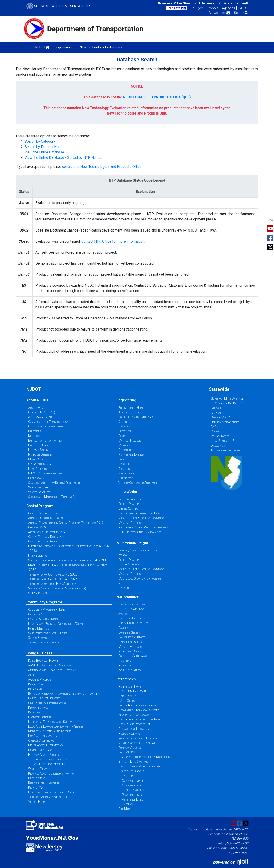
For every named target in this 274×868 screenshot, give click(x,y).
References (126, 679)
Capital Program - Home (43, 513)
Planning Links (132, 795)
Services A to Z (220, 417)
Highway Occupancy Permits (50, 759)
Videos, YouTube (38, 487)
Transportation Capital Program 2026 (53, 579)
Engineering (126, 400)
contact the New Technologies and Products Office (102, 167)
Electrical (125, 431)
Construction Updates (132, 637)
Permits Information (41, 750)
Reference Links (132, 799)
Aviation (123, 555)
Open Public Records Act (134, 724)
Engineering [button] (63, 47)
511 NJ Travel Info (131, 609)
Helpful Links (127, 776)
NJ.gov (198, 8)
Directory (34, 436)
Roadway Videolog (130, 748)
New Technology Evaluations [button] (101, 47)
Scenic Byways (37, 638)
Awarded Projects (40, 679)
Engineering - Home (131, 408)
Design (123, 422)
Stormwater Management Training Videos (55, 497)
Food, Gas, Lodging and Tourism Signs (52, 792)
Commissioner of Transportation (48, 422)
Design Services (38, 708)
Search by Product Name (44, 147)
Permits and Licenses (131, 454)
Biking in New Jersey (132, 618)
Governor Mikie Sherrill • (177, 3)
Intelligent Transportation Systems (51, 722)
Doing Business (39, 653)
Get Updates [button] (219, 13)
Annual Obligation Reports (45, 518)
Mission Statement (40, 459)
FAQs (243, 8)
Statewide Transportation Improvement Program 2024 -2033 (67, 560)
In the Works (127, 492)
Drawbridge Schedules (133, 642)
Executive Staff (38, 445)
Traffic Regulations (131, 771)
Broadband (35, 689)
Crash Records (128, 696)
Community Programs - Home (46, 609)
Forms (122, 436)
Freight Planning (130, 504)
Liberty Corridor (129, 508)
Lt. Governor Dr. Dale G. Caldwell (223, 3)
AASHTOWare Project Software (50, 665)
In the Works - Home (131, 499)
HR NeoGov (126, 804)
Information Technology (134, 715)
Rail (121, 583)
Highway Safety (38, 450)
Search (241, 13)
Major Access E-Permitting (45, 745)
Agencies (229, 8)
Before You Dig (38, 684)
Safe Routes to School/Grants (48, 633)
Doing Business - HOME (43, 661)
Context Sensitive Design (44, 619)
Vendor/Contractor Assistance (138, 483)
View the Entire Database (44, 152)
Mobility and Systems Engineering (50, 731)
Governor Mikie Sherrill (227, 398)
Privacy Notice (220, 436)
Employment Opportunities (45, 441)
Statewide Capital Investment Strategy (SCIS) (57, 588)
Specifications (127, 473)
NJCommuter (128, 597)
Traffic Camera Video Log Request (50, 797)
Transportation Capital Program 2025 (53, 574)
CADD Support (128, 701)
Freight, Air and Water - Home (138, 550)
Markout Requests (130, 441)
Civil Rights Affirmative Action (48, 703)
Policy (122, 459)
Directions (35, 431)
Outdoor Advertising (41, 740)
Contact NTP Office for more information (113, 241)
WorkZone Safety (130, 670)
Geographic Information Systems (139, 710)
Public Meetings (38, 628)
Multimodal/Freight (132, 543)
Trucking (124, 588)
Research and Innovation (44, 783)
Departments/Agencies (225, 422)
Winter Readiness (39, 492)
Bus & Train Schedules (133, 623)
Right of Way (36, 787)
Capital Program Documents (46, 537)
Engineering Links (134, 790)
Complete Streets (129, 632)
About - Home (36, 408)
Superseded (126, 478)
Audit (31, 675)
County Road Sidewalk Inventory (139, 705)
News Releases (37, 469)
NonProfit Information (43, 736)
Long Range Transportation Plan (139, 513)
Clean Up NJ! (37, 614)
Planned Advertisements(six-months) (51, 774)
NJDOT (42, 47)
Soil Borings (126, 752)
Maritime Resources (131, 523)
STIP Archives (37, 593)
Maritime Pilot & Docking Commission (142, 518)
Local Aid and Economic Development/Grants (57, 624)
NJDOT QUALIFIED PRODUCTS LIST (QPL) (157, 97)
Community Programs (45, 602)
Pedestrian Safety (130, 651)
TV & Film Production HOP (49, 764)
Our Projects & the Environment (139, 532)
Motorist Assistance (131, 647)
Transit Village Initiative (44, 642)
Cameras (124, 628)
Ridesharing (126, 665)
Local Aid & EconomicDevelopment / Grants (56, 726)
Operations (125, 450)
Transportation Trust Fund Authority (52, 584)
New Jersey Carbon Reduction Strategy (143, 527)
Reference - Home (130, 686)
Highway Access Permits (43, 755)
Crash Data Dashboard (132, 691)
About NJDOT (37, 400)
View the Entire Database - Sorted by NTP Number (64, 158)
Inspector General (40, 454)
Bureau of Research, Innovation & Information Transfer (64, 693)
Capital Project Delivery (44, 541)
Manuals (124, 445)
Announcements (129, 412)
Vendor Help (36, 802)
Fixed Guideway (38, 555)
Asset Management (40, 417)
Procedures (126, 464)
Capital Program (40, 506)
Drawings (124, 426)
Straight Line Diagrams (133, 762)
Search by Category (40, 141)
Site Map (124, 809)
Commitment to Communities (46, 426)
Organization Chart (41, 464)
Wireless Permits (39, 769)
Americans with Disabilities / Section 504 (54, 670)
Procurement (37, 778)
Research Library (129, 733)
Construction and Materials (136, 417)
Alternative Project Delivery (47, 532)
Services (212, 8)
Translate (176, 8)
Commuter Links (132, 785)
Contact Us (218, 431)
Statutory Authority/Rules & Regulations (55, 483)
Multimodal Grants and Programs (140, 578)
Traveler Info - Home (132, 604)
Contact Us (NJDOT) (42, 412)
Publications (36, 478)
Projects (124, 469)
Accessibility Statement (225, 450)
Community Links (133, 780)
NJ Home (217, 413)
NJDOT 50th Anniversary (45, 473)
